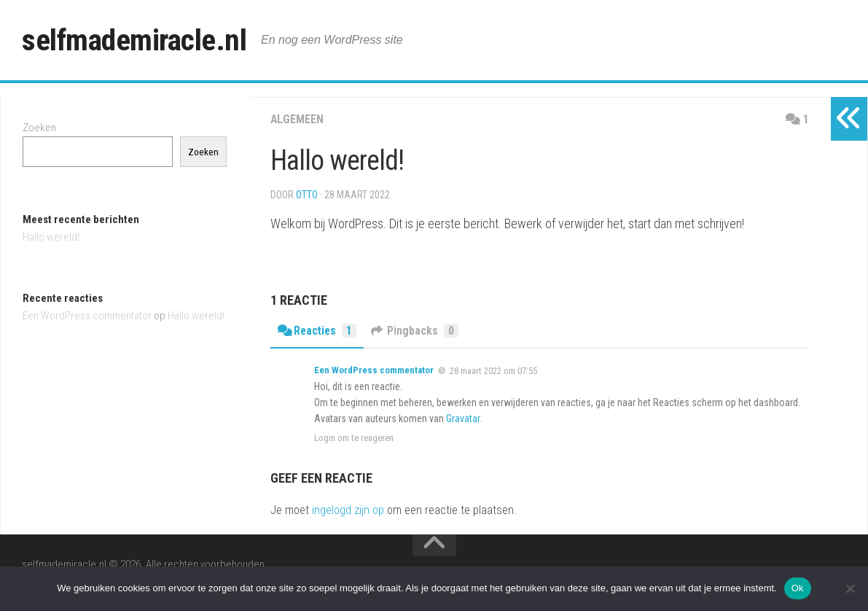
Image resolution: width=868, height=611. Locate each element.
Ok (798, 588)
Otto (307, 195)
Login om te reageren (354, 438)
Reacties (318, 331)
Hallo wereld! (51, 237)
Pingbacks (417, 331)
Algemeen (297, 119)
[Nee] (850, 588)
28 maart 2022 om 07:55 (493, 371)
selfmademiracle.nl (136, 40)
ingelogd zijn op (348, 510)
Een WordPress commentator (374, 370)
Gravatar (463, 419)
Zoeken (39, 128)
